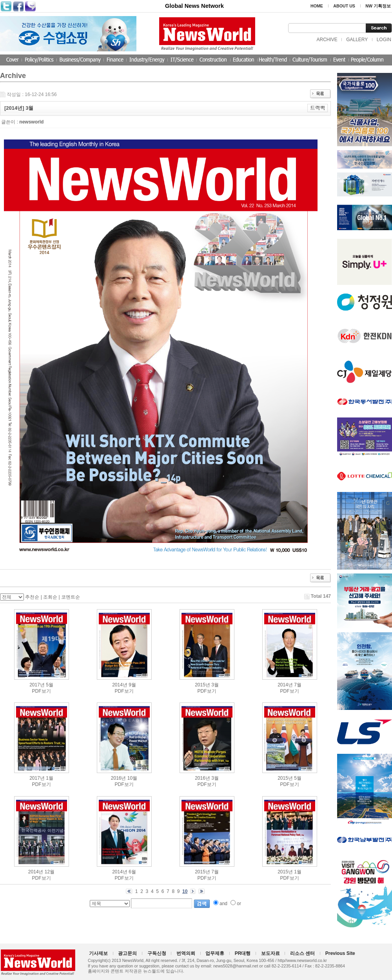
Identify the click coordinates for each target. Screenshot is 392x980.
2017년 (37, 685)
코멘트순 (71, 597)
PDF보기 (42, 691)
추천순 (32, 597)
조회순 (50, 597)
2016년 (119, 778)
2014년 (120, 685)
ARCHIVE (327, 40)
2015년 (202, 685)
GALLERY (357, 40)
